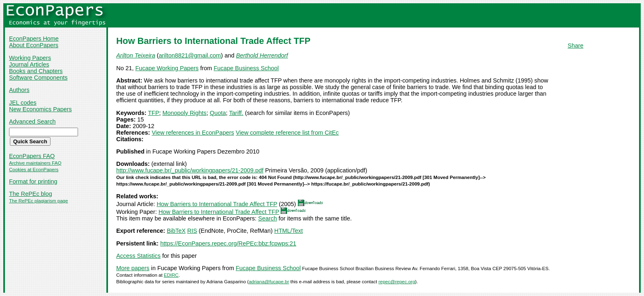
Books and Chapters (36, 71)
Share (575, 46)
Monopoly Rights (185, 113)
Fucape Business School (246, 68)
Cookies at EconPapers (34, 170)
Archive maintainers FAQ (35, 163)
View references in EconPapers (193, 133)
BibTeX (176, 231)
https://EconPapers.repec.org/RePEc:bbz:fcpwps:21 (228, 243)
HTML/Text (289, 231)
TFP (153, 113)
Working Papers (30, 58)
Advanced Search (32, 122)
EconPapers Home (34, 39)
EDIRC (171, 275)
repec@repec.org (397, 282)
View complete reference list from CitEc (287, 133)
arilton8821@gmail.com (190, 55)
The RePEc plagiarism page (38, 201)
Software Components (38, 78)
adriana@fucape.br (269, 282)
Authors (19, 90)
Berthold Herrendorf (262, 55)
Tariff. (236, 113)
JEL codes (23, 103)
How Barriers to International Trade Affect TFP (217, 204)
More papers (133, 268)
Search (268, 218)
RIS (192, 231)
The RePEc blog (31, 194)
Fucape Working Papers (167, 68)
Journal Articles (29, 64)
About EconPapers (34, 45)
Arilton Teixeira (136, 55)
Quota (218, 113)
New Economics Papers (40, 109)
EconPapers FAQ (32, 156)
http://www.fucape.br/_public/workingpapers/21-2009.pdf (190, 170)
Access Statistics (138, 256)
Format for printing (33, 181)
